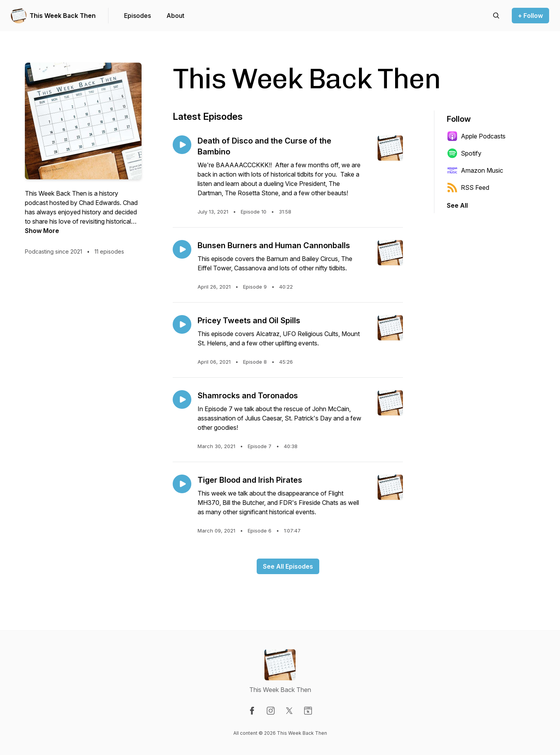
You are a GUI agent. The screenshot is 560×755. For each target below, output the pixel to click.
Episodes (137, 16)
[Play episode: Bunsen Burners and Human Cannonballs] (182, 249)
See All (457, 205)
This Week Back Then (63, 16)
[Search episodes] (496, 16)
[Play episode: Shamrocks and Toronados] (182, 399)
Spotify (464, 153)
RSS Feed (468, 187)
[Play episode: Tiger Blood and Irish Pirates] (182, 484)
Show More (42, 231)
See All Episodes (288, 566)
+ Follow (530, 16)
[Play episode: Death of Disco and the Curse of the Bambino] (182, 145)
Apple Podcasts (476, 136)
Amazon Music (475, 170)
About (175, 16)
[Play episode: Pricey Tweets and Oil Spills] (182, 324)
